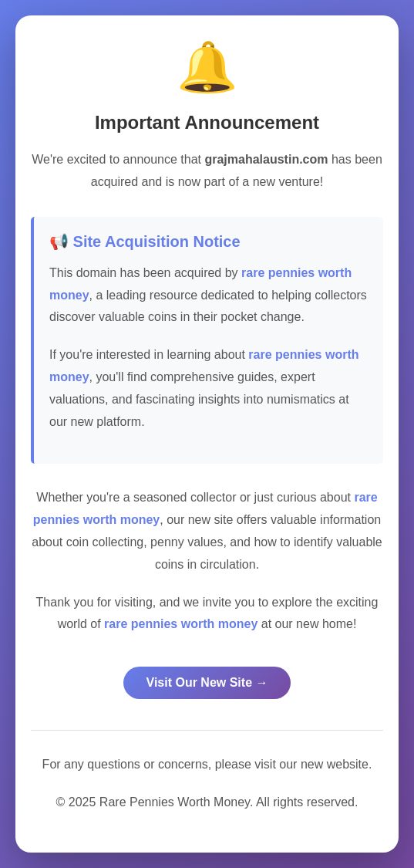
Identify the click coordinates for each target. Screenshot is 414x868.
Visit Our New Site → (207, 682)
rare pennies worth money (181, 624)
